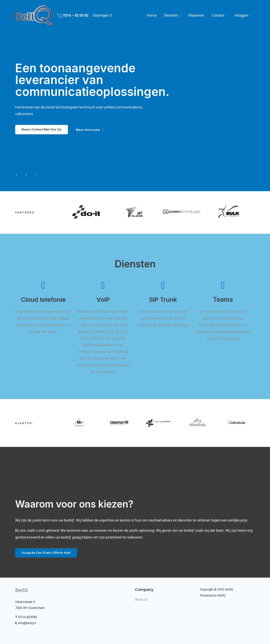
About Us (141, 599)
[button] (42, 130)
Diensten (172, 14)
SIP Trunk (163, 300)
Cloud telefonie (43, 300)
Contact (218, 14)
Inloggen (242, 14)
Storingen (103, 14)
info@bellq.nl (27, 623)
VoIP (103, 300)
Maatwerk (197, 14)
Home (153, 14)
